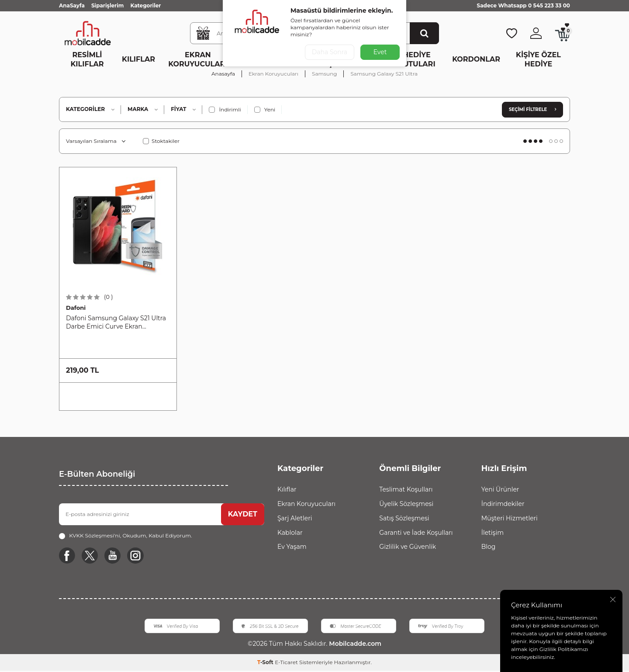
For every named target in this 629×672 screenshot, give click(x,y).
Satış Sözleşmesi (404, 518)
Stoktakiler (161, 141)
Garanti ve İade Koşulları (416, 533)
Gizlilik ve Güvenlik (408, 547)
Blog (489, 547)
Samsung (324, 74)
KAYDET (243, 514)
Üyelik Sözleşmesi (406, 504)
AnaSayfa (72, 5)
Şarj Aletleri (295, 518)
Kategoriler (145, 5)
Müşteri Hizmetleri (510, 518)
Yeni (265, 110)
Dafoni (76, 308)
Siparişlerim (107, 5)
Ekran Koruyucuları (198, 59)
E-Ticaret (286, 663)
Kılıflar (138, 59)
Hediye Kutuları (416, 59)
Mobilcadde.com (354, 645)
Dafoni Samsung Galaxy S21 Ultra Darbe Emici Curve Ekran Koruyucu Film (116, 322)
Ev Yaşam (292, 547)
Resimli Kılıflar (87, 59)
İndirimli (225, 110)
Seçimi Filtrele (532, 109)
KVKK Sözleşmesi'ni (95, 535)
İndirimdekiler (503, 504)
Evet (380, 52)
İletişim (492, 533)
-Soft (266, 663)
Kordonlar (476, 59)
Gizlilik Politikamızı (564, 649)
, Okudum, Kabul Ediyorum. (125, 536)
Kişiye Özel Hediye (538, 59)
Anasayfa (223, 74)
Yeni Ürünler (500, 489)
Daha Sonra (329, 52)
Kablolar (290, 533)
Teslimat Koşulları (406, 489)
